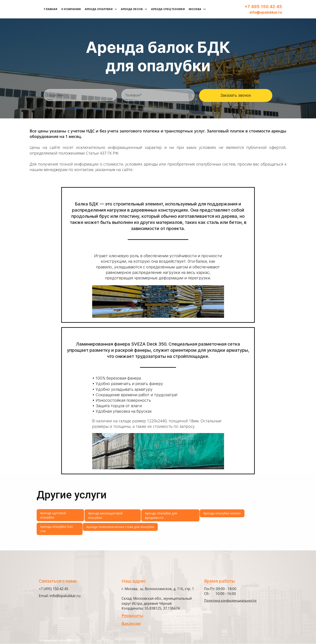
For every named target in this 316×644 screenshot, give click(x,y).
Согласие (97, 109)
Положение (74, 109)
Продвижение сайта (60, 641)
